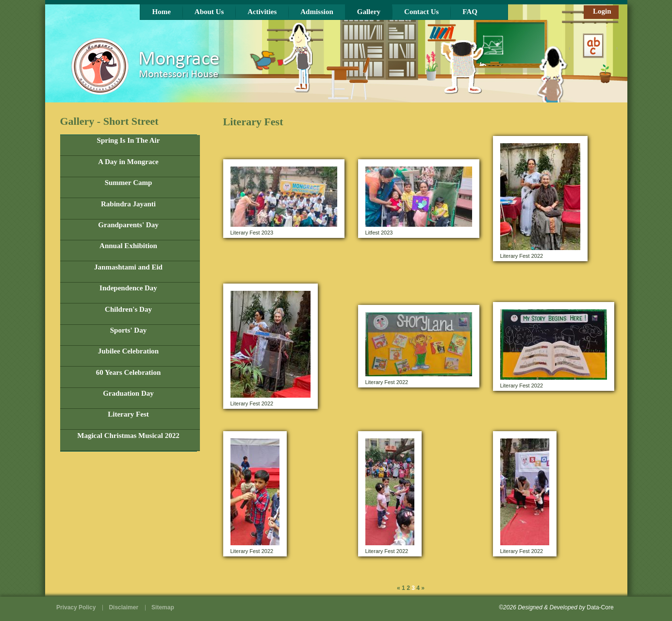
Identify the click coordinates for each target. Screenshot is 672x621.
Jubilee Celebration (128, 351)
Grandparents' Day (128, 225)
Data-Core (600, 607)
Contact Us (421, 12)
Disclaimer (123, 607)
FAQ (470, 12)
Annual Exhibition (128, 246)
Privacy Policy (76, 607)
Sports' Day (128, 330)
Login (602, 11)
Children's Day (128, 309)
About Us (209, 12)
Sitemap (163, 607)
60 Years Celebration (129, 372)
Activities (262, 12)
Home (162, 12)
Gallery (369, 12)
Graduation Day (128, 393)
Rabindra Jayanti (128, 204)
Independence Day (128, 288)
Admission (317, 12)
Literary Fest (128, 414)
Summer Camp (129, 183)
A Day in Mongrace (128, 162)
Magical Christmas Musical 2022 (128, 436)
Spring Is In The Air (129, 140)
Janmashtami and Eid (128, 267)
